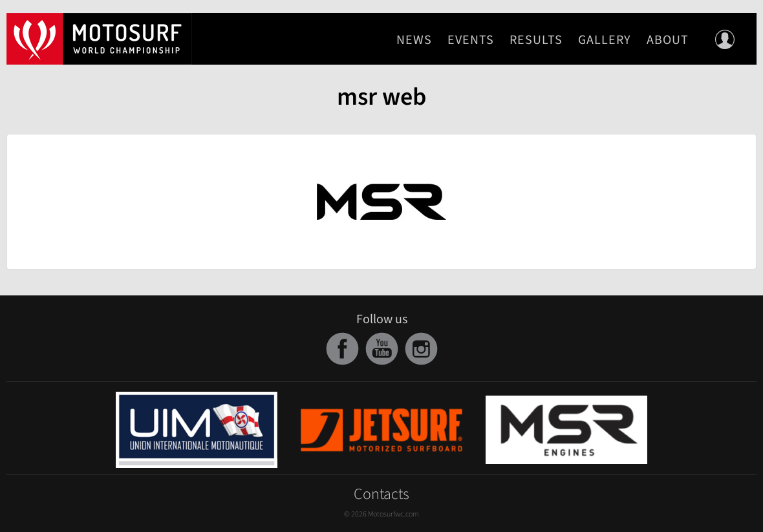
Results (536, 40)
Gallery (605, 40)
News (414, 40)
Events (471, 40)
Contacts (381, 494)
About (668, 40)
